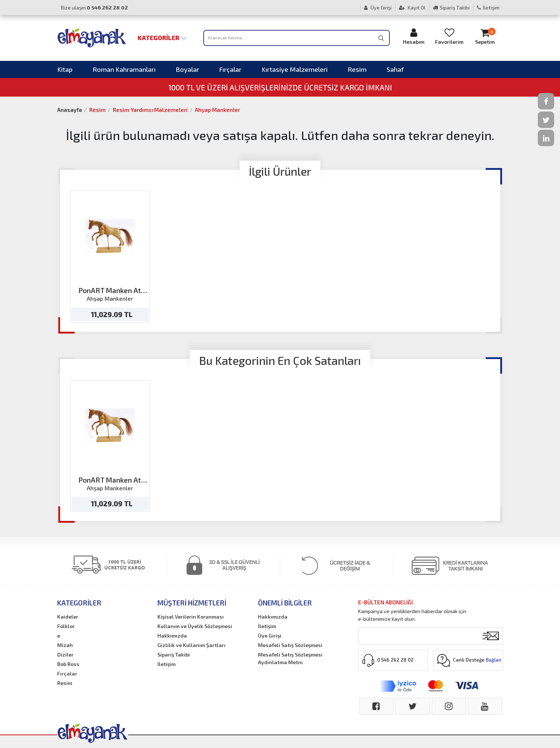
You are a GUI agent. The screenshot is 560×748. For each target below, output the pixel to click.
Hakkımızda (172, 636)
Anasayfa (70, 110)
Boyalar (187, 69)
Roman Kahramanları (124, 69)
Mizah (65, 645)
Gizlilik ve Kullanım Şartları (191, 645)
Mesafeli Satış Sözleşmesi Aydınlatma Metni (290, 658)
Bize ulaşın (94, 7)
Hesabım (414, 36)
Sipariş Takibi (451, 7)
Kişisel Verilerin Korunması (191, 617)
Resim (357, 69)
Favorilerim (449, 36)
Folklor (66, 626)
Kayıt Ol (412, 7)
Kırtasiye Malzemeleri (295, 69)
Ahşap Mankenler (218, 110)
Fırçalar (230, 69)
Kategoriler (162, 38)
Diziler (65, 654)
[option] (110, 257)
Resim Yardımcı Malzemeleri (150, 110)
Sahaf (395, 69)
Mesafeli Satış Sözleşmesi (290, 645)
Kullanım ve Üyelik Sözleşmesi (195, 626)
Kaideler (68, 617)
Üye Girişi (378, 7)
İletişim (488, 7)
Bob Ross (68, 664)
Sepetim (485, 36)
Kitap (65, 69)
